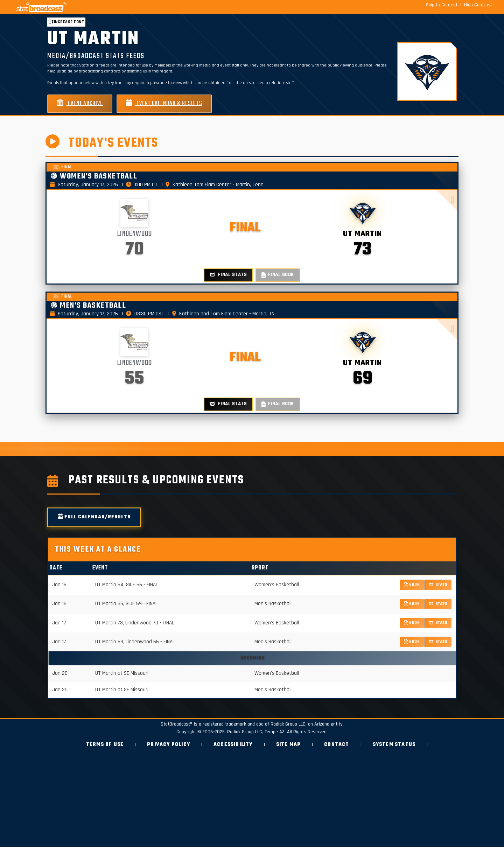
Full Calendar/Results (94, 517)
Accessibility (233, 745)
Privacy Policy (169, 745)
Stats (438, 585)
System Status (394, 745)
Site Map (289, 745)
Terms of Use (105, 745)
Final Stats (228, 275)
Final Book (278, 275)
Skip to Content (442, 5)
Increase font (66, 22)
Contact (337, 745)
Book (412, 585)
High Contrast (478, 5)
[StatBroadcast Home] (87, 7)
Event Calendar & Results (164, 103)
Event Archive (80, 103)
